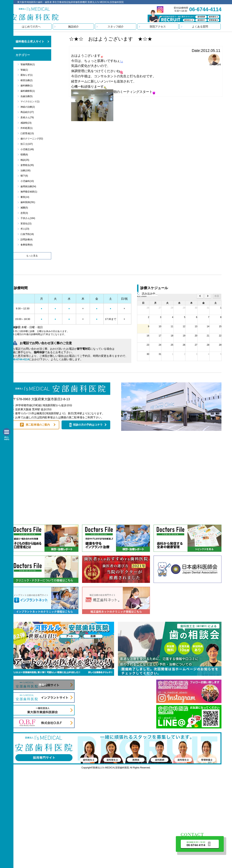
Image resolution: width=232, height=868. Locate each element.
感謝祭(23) (26, 123)
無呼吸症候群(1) (29, 192)
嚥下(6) (24, 176)
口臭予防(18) (27, 234)
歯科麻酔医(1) (28, 91)
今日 (217, 296)
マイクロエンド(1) (30, 102)
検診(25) (25, 160)
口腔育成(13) (27, 133)
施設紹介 (73, 27)
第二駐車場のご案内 (38, 424)
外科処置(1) (27, 128)
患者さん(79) (27, 117)
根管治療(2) (27, 80)
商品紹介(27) (27, 112)
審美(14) (25, 197)
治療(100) (26, 171)
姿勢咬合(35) (27, 165)
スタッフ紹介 (116, 27)
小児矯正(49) (27, 149)
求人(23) (25, 229)
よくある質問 (200, 27)
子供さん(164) (28, 218)
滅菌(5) (24, 208)
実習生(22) (26, 224)
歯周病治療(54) (28, 186)
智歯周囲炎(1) (28, 64)
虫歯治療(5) (27, 96)
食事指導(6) (27, 245)
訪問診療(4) (27, 240)
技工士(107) (27, 144)
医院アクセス (158, 27)
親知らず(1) (27, 75)
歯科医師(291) (28, 202)
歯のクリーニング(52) (32, 139)
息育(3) (24, 213)
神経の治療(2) (28, 107)
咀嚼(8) (24, 155)
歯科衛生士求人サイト (30, 41)
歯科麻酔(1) (27, 86)
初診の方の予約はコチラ (88, 424)
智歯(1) (24, 70)
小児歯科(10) (27, 181)
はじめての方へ (31, 27)
